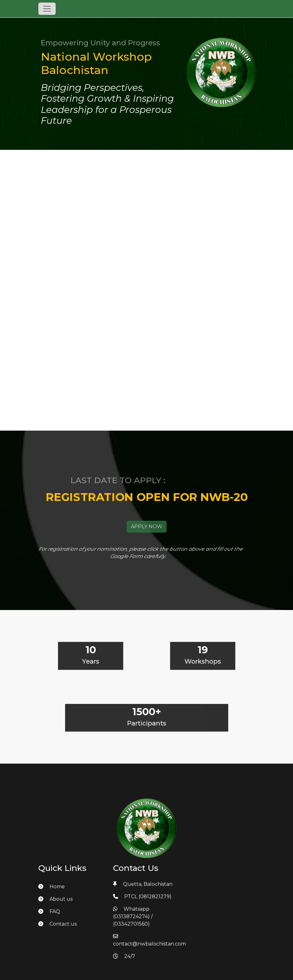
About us (55, 899)
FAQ (49, 911)
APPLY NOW (147, 534)
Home (52, 887)
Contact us (57, 924)
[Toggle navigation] (47, 9)
